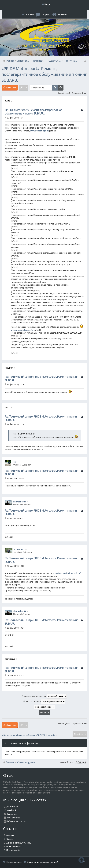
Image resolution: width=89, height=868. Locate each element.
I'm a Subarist (13, 818)
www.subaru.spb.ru (40, 131)
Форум (10, 839)
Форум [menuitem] (46, 14)
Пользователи (13, 846)
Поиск (56, 88)
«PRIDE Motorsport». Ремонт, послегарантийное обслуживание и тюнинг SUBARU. (44, 74)
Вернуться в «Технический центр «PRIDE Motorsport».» (30, 735)
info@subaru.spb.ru (16, 821)
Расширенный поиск (62, 88)
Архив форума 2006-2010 (19, 843)
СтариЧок (19, 549)
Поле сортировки (44, 702)
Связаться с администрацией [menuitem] (43, 862)
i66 (14, 462)
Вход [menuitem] (47, 4)
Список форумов (26, 762)
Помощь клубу (13, 850)
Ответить (11, 87)
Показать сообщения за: (44, 696)
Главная (63, 14)
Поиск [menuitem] (85, 61)
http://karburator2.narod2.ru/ (67, 573)
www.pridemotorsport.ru (23, 330)
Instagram (12, 814)
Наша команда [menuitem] (14, 862)
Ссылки (29, 14)
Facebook (12, 810)
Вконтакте (13, 807)
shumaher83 (20, 502)
